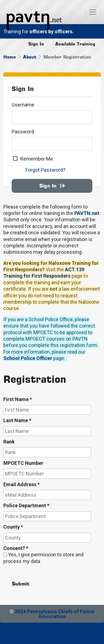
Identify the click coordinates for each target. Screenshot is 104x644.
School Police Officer (28, 358)
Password (23, 132)
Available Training (75, 44)
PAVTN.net (87, 213)
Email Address (21, 484)
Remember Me (37, 159)
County (13, 527)
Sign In (36, 44)
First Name (18, 399)
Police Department (26, 505)
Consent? (16, 548)
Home (10, 57)
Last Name (17, 420)
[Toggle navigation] (93, 12)
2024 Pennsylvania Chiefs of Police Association (54, 614)
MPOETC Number (23, 463)
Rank (9, 442)
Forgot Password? (45, 170)
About (30, 57)
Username (23, 105)
